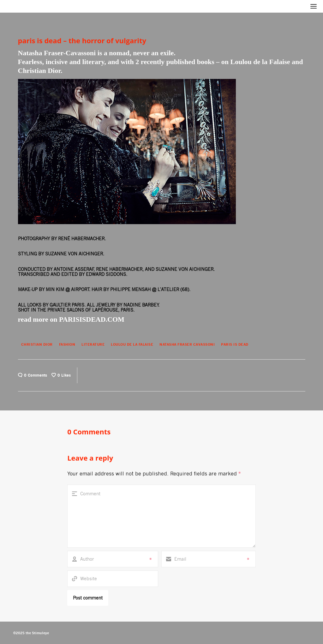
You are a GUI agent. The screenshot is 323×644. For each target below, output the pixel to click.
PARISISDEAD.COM (92, 319)
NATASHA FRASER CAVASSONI (187, 344)
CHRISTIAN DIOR (37, 344)
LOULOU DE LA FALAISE (132, 344)
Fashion (67, 344)
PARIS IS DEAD (235, 344)
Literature (93, 344)
